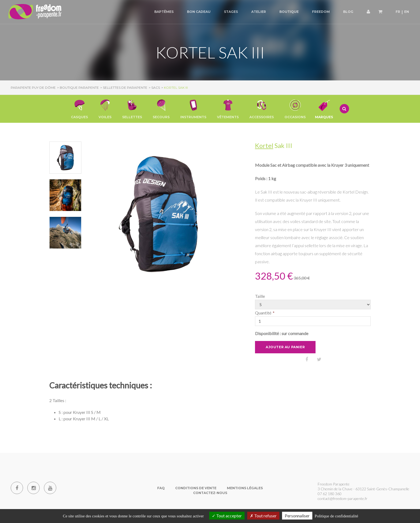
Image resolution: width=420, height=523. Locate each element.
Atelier (259, 12)
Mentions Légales (245, 488)
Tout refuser (263, 516)
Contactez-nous (210, 493)
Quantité (263, 313)
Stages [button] (231, 12)
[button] (79, 109)
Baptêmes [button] (164, 12)
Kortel (264, 145)
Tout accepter (227, 516)
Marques (324, 109)
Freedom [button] (321, 12)
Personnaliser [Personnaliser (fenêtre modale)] (297, 516)
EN (407, 12)
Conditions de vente (196, 488)
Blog (348, 12)
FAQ (161, 488)
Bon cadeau (199, 12)
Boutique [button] (289, 12)
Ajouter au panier (285, 347)
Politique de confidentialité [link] (336, 516)
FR (398, 12)
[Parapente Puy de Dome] (35, 12)
